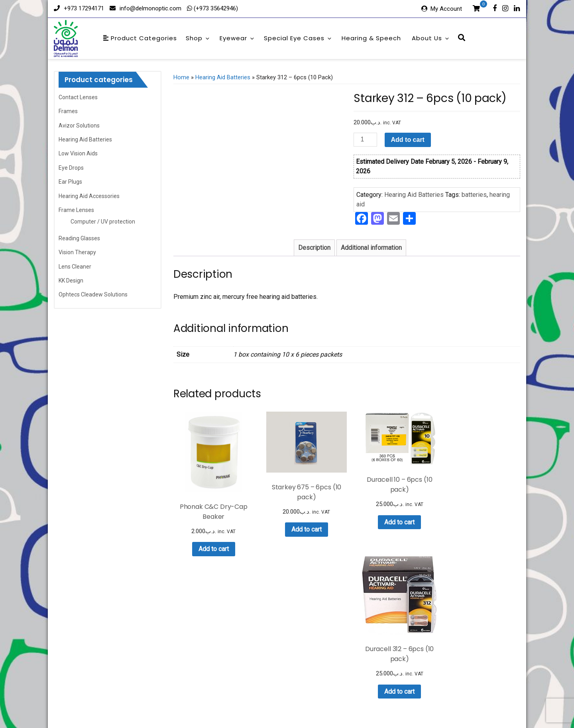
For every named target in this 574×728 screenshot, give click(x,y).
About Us (431, 38)
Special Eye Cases (298, 38)
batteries (474, 195)
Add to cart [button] (212, 545)
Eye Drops (71, 168)
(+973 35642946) (215, 8)
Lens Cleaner (75, 267)
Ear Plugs (70, 182)
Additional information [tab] (371, 248)
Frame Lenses (76, 210)
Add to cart (408, 140)
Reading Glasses (79, 238)
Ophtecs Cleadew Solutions (93, 294)
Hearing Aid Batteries (85, 139)
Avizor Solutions (79, 126)
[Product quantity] (365, 140)
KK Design (71, 281)
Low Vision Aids (78, 153)
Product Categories (140, 38)
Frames (68, 111)
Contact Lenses (78, 97)
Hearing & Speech (371, 38)
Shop (198, 38)
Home (181, 77)
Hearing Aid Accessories (89, 196)
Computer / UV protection (103, 222)
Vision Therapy (77, 252)
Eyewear (237, 38)
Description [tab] (314, 248)
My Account (446, 9)
